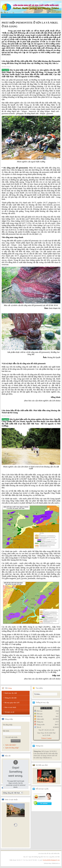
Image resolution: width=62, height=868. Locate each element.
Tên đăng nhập (8, 725)
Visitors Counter (46, 738)
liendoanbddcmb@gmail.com (51, 860)
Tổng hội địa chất (13, 793)
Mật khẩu (6, 731)
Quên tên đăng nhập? (12, 748)
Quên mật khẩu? (11, 745)
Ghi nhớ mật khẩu (11, 737)
